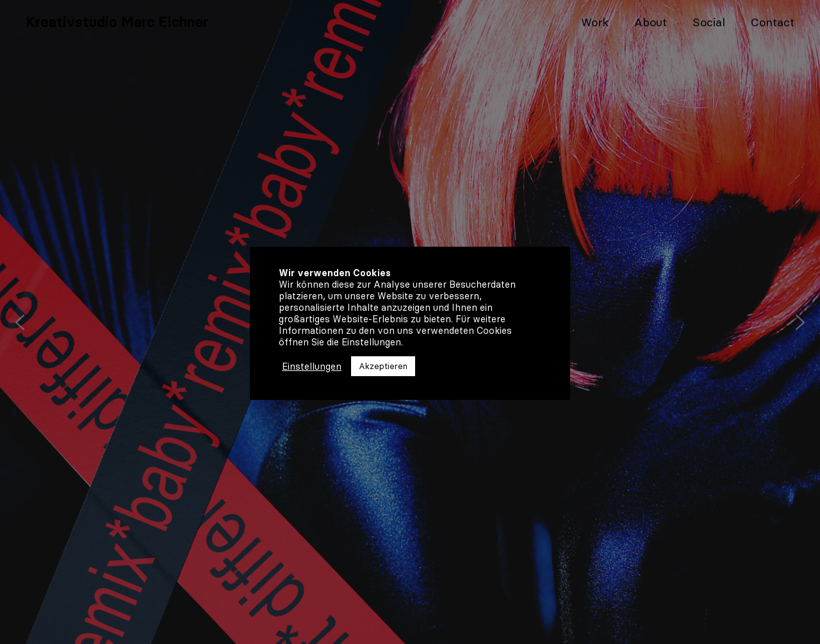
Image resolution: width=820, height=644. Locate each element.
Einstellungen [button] (312, 367)
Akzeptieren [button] (383, 366)
